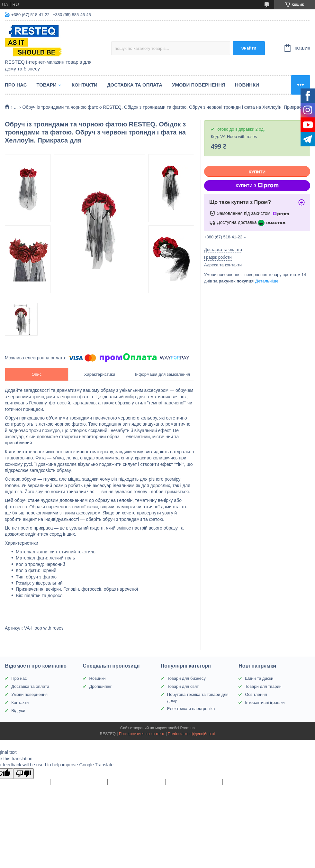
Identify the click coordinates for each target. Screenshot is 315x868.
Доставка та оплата (135, 85)
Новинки (247, 85)
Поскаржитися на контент (142, 734)
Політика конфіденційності (192, 734)
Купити (257, 172)
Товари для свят (183, 686)
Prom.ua (188, 728)
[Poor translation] (23, 774)
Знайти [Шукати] (249, 48)
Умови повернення (199, 85)
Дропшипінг (101, 686)
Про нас (16, 85)
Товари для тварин (263, 686)
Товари (47, 85)
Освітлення (256, 694)
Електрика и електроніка (191, 709)
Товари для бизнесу (186, 678)
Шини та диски (259, 678)
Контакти (85, 85)
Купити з (257, 186)
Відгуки (18, 711)
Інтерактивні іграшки (265, 702)
